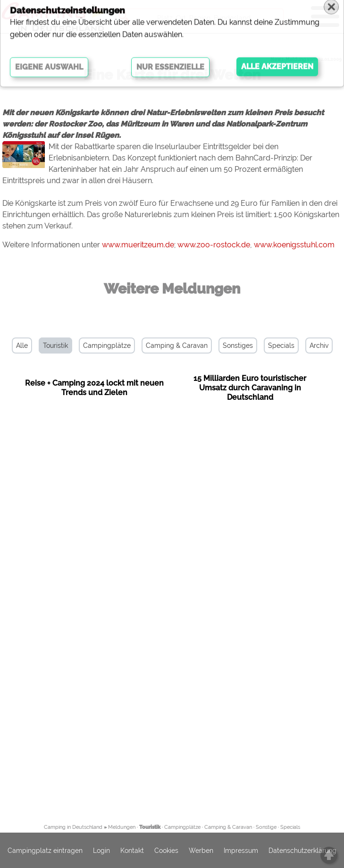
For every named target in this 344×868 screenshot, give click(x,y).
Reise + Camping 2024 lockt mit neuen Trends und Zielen (94, 388)
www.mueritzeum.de (138, 245)
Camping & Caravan (177, 346)
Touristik (55, 346)
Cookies (166, 851)
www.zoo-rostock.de (214, 245)
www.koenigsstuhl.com (294, 245)
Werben (201, 851)
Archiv (319, 346)
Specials (281, 346)
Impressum (241, 851)
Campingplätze (107, 346)
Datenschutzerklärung (302, 851)
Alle (22, 346)
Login (101, 851)
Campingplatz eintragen (45, 851)
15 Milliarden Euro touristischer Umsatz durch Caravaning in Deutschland (250, 388)
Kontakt (132, 851)
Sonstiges (238, 346)
